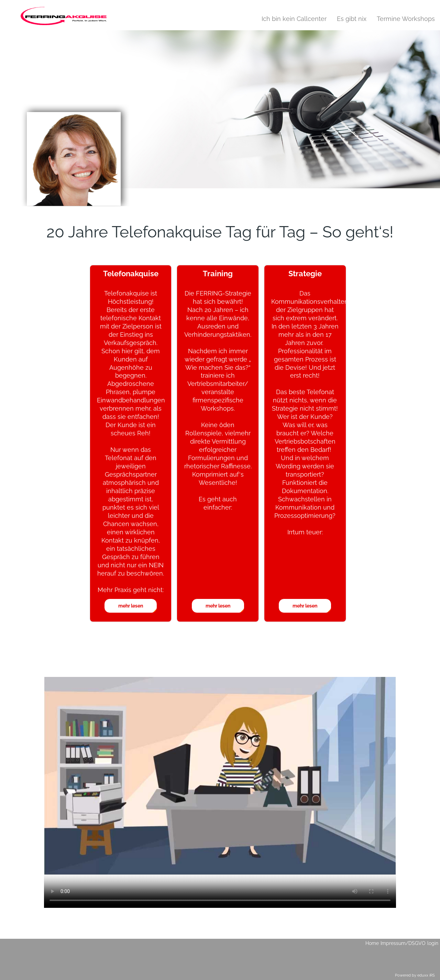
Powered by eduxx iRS (415, 975)
